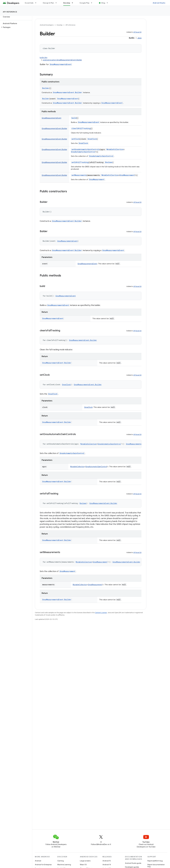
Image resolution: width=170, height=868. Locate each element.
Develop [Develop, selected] (67, 3)
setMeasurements (79, 175)
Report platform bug (155, 861)
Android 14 (107, 865)
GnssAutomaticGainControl (101, 156)
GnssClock (83, 143)
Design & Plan (48, 3)
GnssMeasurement (97, 179)
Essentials (29, 3)
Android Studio (159, 3)
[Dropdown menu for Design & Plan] (57, 3)
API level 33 (137, 32)
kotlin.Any (44, 58)
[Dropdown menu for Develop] (73, 3)
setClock (76, 139)
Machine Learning (64, 865)
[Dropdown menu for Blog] (108, 3)
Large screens (85, 861)
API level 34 (137, 331)
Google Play (85, 3)
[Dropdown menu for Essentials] (37, 3)
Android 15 (107, 861)
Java (139, 38)
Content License (101, 613)
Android (38, 861)
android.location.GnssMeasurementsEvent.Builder (62, 60)
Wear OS (83, 865)
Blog (103, 3)
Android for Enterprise (43, 865)
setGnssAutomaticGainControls (86, 149)
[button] (16, 27)
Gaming (61, 861)
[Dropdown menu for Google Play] (93, 3)
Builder (46, 88)
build (74, 118)
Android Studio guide (133, 863)
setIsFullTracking (80, 162)
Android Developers (47, 25)
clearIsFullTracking (81, 128)
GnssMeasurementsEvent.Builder (67, 92)
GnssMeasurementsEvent (61, 64)
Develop (60, 25)
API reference (10, 12)
